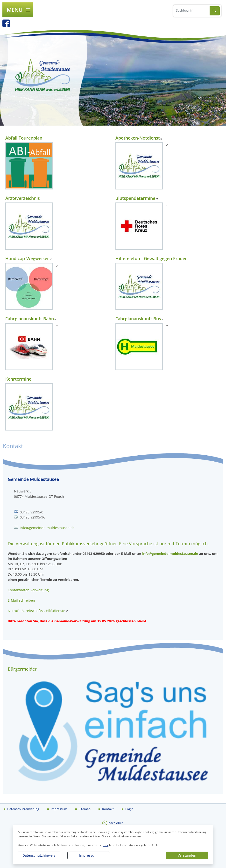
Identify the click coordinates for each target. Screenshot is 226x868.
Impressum (88, 855)
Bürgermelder (22, 669)
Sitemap (84, 809)
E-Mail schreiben (21, 600)
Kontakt (108, 809)
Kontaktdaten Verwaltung (28, 590)
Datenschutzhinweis (39, 855)
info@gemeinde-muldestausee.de (47, 528)
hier (106, 845)
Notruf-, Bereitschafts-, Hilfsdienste (36, 611)
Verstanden (187, 855)
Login (129, 809)
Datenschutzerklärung (23, 809)
